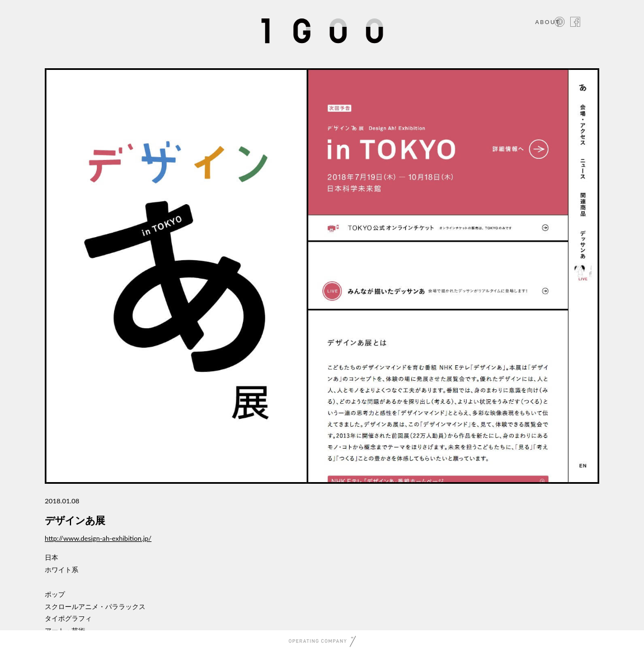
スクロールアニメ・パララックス (95, 607)
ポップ (55, 594)
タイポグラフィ (68, 618)
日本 (51, 557)
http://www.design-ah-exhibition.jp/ (98, 538)
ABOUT (547, 22)
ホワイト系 (62, 570)
